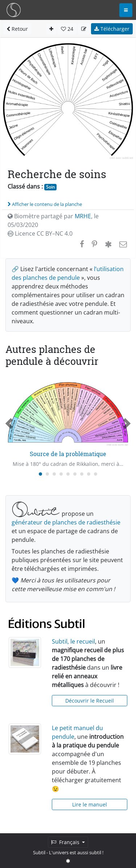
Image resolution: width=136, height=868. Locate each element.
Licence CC (40, 233)
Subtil (39, 852)
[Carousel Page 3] (54, 474)
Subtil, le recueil (73, 641)
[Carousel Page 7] (82, 474)
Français (66, 842)
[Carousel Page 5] (68, 474)
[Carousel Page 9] (96, 474)
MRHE (83, 216)
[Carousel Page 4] (61, 474)
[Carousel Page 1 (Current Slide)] (40, 474)
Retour (17, 29)
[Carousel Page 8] (89, 474)
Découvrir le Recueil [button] (90, 701)
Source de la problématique (68, 454)
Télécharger (112, 29)
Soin (50, 187)
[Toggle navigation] (126, 10)
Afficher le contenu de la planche (45, 204)
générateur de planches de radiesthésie (66, 522)
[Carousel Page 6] (75, 474)
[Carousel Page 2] (47, 474)
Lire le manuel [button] (90, 804)
